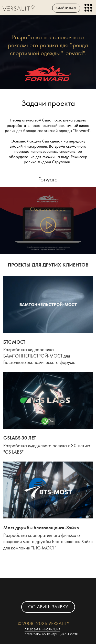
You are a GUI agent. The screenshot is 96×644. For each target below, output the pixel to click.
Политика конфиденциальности (51, 634)
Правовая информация (42, 629)
